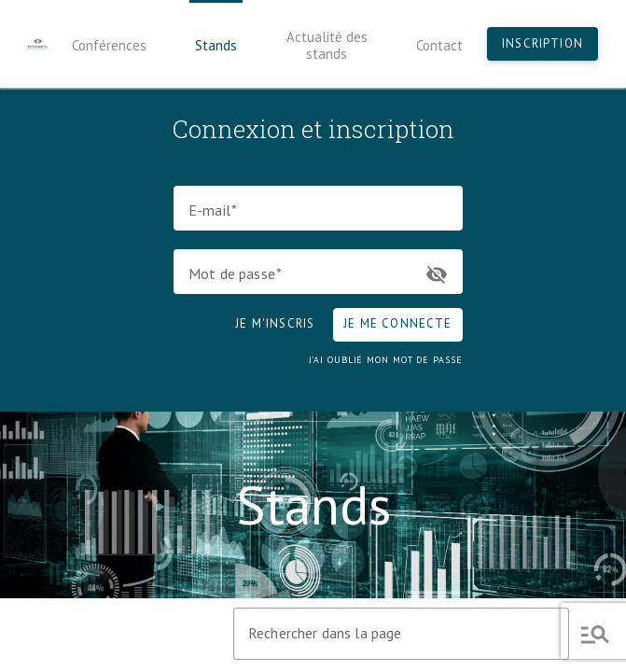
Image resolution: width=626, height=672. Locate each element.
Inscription (543, 43)
